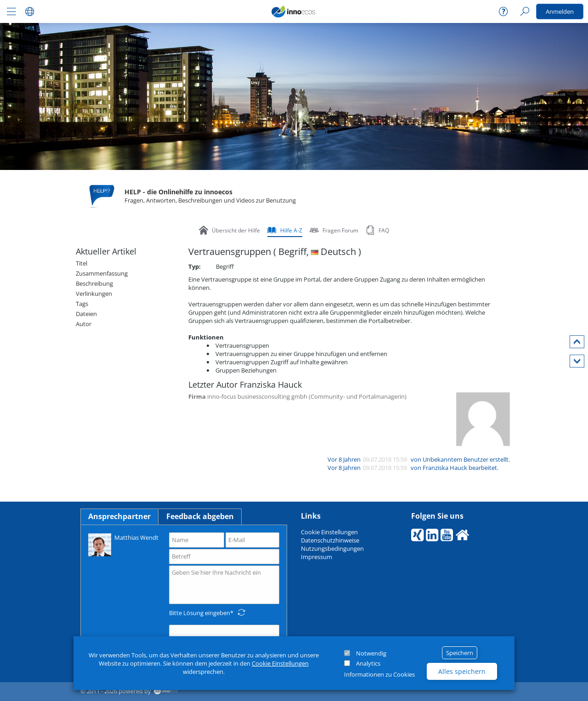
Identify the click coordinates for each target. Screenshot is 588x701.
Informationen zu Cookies (379, 674)
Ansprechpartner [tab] (119, 516)
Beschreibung (94, 283)
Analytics (368, 663)
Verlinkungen (94, 294)
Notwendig (371, 653)
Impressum (317, 557)
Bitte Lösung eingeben (200, 613)
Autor (84, 324)
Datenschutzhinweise (330, 540)
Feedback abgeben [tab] (200, 516)
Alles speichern (462, 671)
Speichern (460, 653)
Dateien (86, 314)
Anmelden (560, 11)
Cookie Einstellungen (280, 663)
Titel (82, 263)
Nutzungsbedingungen (332, 548)
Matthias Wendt (123, 544)
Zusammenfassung (102, 273)
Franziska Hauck (445, 468)
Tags (82, 304)
